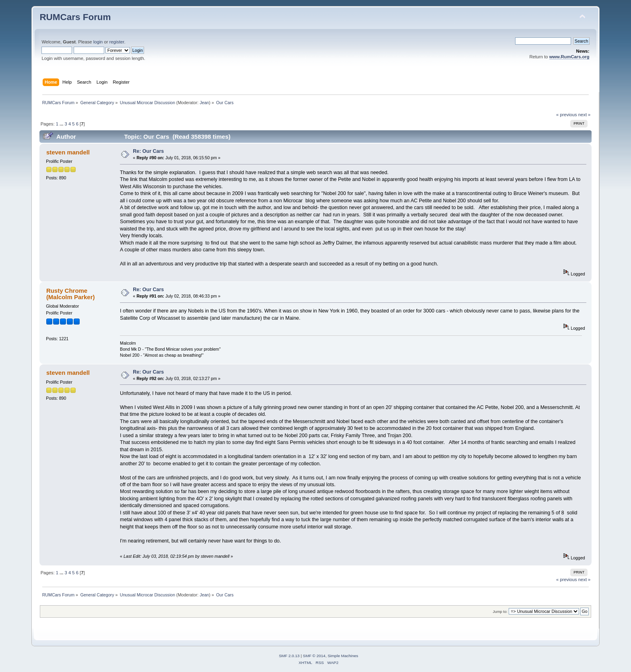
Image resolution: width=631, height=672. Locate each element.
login (98, 42)
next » (585, 115)
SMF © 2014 (314, 656)
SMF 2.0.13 (289, 656)
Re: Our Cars (148, 151)
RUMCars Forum (75, 17)
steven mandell (68, 152)
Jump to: (500, 611)
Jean (204, 103)
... (62, 124)
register (117, 42)
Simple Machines (343, 656)
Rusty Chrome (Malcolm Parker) (71, 294)
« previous (567, 115)
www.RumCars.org (569, 57)
